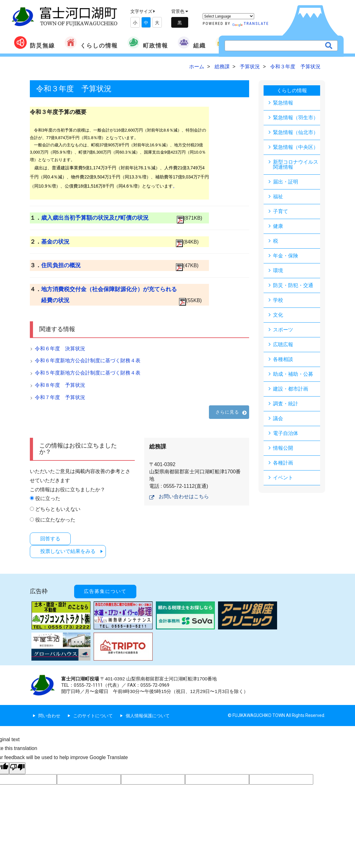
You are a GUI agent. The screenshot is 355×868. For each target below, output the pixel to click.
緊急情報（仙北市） (296, 132)
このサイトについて (93, 716)
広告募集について (105, 591)
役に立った (48, 498)
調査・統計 (286, 404)
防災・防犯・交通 (293, 285)
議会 (278, 418)
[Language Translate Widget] (228, 16)
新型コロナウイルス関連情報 (296, 164)
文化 (278, 315)
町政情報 (148, 42)
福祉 (278, 197)
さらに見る (227, 412)
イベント (283, 478)
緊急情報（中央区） (296, 147)
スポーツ (283, 330)
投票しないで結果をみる (68, 551)
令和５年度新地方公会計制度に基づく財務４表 (88, 373)
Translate (251, 23)
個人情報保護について (148, 716)
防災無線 (35, 42)
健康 (278, 226)
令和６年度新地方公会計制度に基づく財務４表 (88, 361)
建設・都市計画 (291, 389)
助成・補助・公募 (293, 374)
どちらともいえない (58, 509)
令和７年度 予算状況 (60, 397)
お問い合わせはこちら (184, 496)
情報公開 (283, 448)
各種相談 (283, 359)
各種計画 (283, 463)
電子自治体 (286, 433)
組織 (192, 42)
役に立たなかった (55, 520)
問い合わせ (49, 716)
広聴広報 (283, 344)
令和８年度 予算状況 (60, 385)
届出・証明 (286, 182)
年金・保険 (286, 256)
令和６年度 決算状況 (60, 349)
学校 (278, 300)
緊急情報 (283, 103)
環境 (278, 271)
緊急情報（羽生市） (296, 118)
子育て (281, 211)
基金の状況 (55, 242)
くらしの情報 (91, 42)
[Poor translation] (17, 768)
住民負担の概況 (61, 265)
